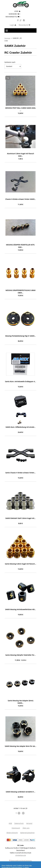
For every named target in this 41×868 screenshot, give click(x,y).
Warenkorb (14, 14)
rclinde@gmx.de (21, 855)
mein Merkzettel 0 (13, 17)
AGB (10, 823)
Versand (29, 823)
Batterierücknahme (27, 833)
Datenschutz (19, 823)
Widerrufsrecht (12, 833)
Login (17, 11)
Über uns (26, 828)
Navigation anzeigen (7, 30)
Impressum (16, 828)
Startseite (7, 38)
